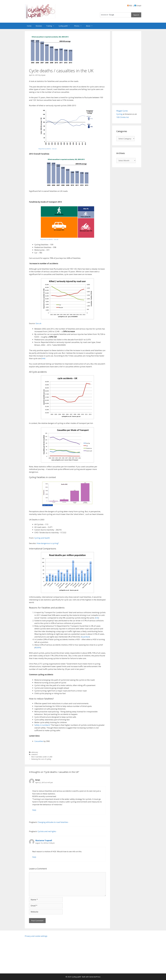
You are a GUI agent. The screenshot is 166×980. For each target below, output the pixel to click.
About (90, 26)
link (97, 618)
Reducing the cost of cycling (41, 759)
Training (51, 26)
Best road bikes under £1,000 (42, 757)
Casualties (39, 741)
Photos (79, 26)
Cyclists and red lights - (47, 831)
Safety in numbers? (42, 725)
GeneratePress (95, 977)
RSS (130, 6)
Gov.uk (38, 323)
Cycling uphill (65, 26)
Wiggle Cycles (122, 111)
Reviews (39, 26)
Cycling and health (42, 538)
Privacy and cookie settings (36, 936)
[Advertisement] (127, 67)
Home (29, 26)
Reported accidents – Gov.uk (48, 149)
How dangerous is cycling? (48, 543)
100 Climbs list (123, 117)
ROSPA (38, 648)
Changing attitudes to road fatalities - (53, 822)
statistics (35, 754)
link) (44, 358)
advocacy (35, 752)
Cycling (120, 114)
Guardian (85, 637)
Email (138, 6)
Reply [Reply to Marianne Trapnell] (34, 857)
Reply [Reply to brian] (34, 810)
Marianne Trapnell (44, 840)
